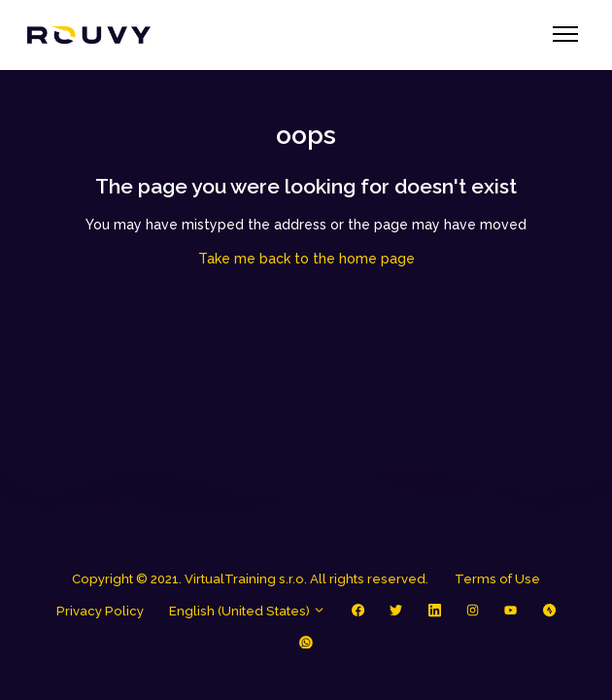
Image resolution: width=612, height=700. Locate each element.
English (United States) (247, 611)
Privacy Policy (100, 611)
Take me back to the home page (306, 259)
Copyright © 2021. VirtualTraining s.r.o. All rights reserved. (250, 579)
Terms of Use (497, 579)
